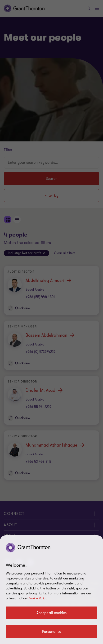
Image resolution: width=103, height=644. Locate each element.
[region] (51, 590)
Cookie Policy (37, 598)
